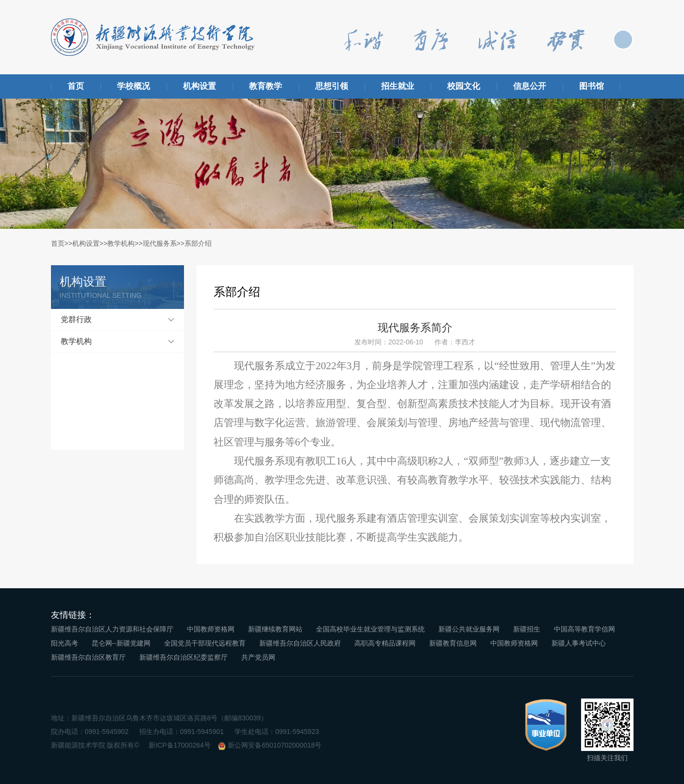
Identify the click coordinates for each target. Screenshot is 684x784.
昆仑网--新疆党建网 (121, 643)
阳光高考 (65, 643)
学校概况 (133, 86)
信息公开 (530, 86)
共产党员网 (258, 657)
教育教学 (266, 86)
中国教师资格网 (211, 629)
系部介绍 (198, 243)
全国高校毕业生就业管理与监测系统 (370, 629)
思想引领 (332, 86)
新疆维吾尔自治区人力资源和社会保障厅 (112, 629)
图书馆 (592, 86)
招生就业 (398, 86)
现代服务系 (160, 243)
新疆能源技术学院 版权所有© (95, 745)
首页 (76, 86)
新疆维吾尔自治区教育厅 (88, 657)
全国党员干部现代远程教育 (205, 643)
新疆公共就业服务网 (469, 629)
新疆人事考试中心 (579, 643)
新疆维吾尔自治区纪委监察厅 (184, 657)
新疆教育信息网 (453, 643)
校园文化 (464, 86)
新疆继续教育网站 (275, 629)
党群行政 (76, 319)
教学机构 (121, 243)
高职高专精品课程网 (385, 643)
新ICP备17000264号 (180, 745)
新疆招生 (527, 629)
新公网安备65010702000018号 (275, 745)
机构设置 (200, 86)
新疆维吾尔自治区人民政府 (300, 643)
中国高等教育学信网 (584, 629)
